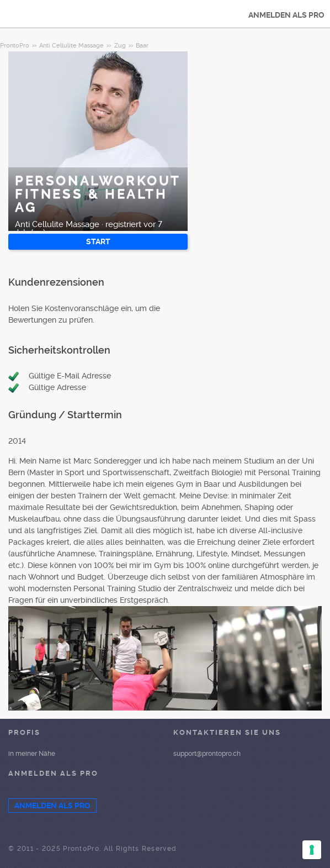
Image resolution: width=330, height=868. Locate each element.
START (98, 241)
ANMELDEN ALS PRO (286, 15)
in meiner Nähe (32, 754)
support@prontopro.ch (207, 754)
